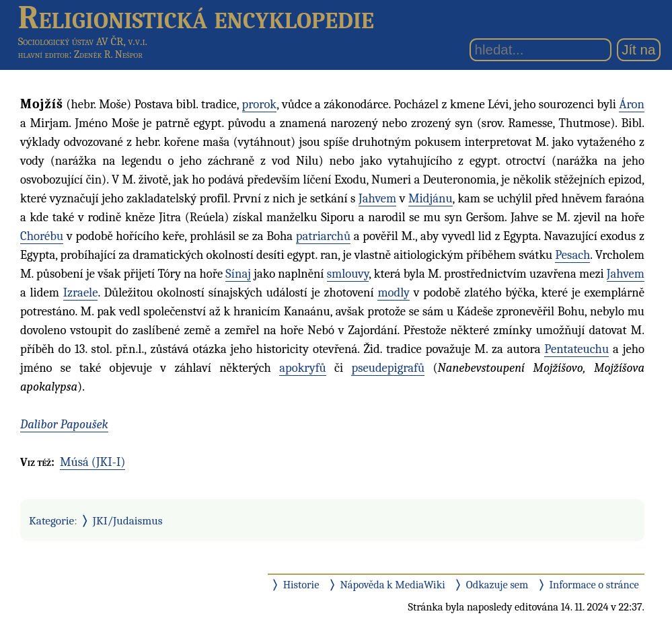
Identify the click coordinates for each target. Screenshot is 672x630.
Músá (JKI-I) (93, 462)
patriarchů (323, 236)
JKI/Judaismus (128, 520)
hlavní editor (44, 54)
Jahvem (377, 198)
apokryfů (303, 368)
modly (394, 292)
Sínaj (238, 274)
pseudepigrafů (388, 368)
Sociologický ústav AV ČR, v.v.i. (83, 41)
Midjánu (431, 198)
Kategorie (51, 520)
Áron (632, 104)
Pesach (572, 255)
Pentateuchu (576, 349)
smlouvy (348, 274)
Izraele (81, 292)
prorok (260, 104)
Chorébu (42, 236)
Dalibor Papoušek (64, 424)
